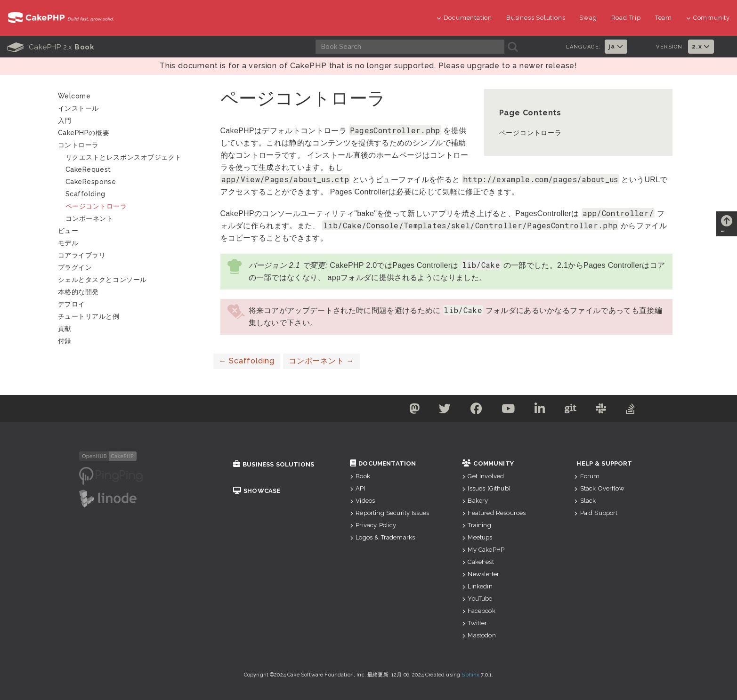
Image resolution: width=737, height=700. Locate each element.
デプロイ (72, 304)
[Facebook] (477, 410)
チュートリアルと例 (89, 316)
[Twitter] (445, 410)
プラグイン (75, 267)
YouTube (477, 599)
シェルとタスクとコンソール (102, 280)
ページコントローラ (530, 133)
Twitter (474, 623)
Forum (587, 476)
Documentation (464, 18)
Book (360, 476)
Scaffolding (247, 361)
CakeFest (478, 562)
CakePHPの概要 (84, 133)
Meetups (477, 537)
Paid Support (596, 513)
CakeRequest (88, 169)
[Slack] (601, 410)
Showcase (257, 491)
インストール (78, 108)
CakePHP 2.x (51, 47)
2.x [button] (701, 46)
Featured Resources (494, 513)
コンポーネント (321, 361)
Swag (588, 18)
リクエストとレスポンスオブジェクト (124, 157)
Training (476, 525)
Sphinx (470, 675)
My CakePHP (483, 550)
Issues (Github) (486, 488)
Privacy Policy (373, 525)
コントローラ (78, 145)
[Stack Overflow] (631, 410)
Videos (362, 501)
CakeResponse (91, 182)
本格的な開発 (78, 292)
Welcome (74, 96)
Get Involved (483, 476)
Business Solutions (536, 18)
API (358, 488)
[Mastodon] (414, 410)
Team (664, 18)
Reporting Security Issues (389, 513)
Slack (585, 501)
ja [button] (616, 46)
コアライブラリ (82, 255)
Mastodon (479, 635)
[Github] (571, 410)
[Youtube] (508, 410)
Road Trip (626, 18)
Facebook (478, 611)
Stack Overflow (599, 488)
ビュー (68, 231)
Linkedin (477, 586)
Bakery (475, 501)
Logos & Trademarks (382, 537)
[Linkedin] (540, 410)
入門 (65, 121)
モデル (68, 243)
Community (708, 18)
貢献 (65, 329)
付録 (65, 341)
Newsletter (481, 574)
